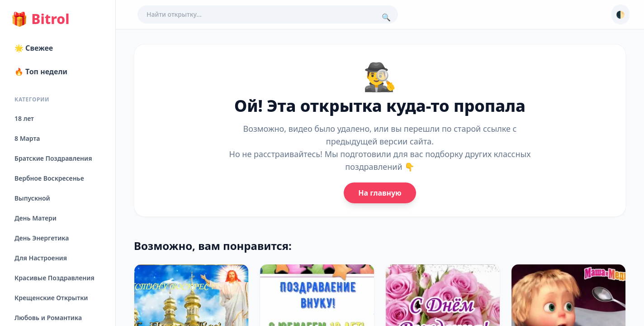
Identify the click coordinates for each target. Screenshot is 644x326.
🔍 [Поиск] (386, 17)
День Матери (36, 218)
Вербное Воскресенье (49, 178)
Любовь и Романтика (48, 318)
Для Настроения (41, 258)
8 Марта (27, 138)
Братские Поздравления (53, 158)
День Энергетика (42, 238)
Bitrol (40, 19)
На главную (380, 193)
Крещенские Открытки (51, 298)
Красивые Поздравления (54, 278)
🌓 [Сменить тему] (620, 14)
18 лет (24, 118)
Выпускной (32, 198)
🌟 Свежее (34, 48)
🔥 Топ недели (41, 72)
